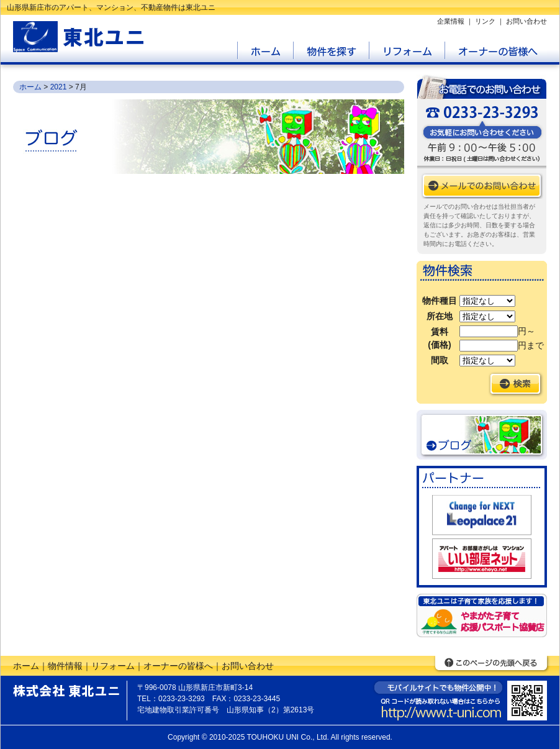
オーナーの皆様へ (178, 666)
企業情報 (451, 21)
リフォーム (113, 666)
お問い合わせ (526, 21)
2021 (59, 87)
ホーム (30, 87)
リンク (485, 21)
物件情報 (65, 666)
